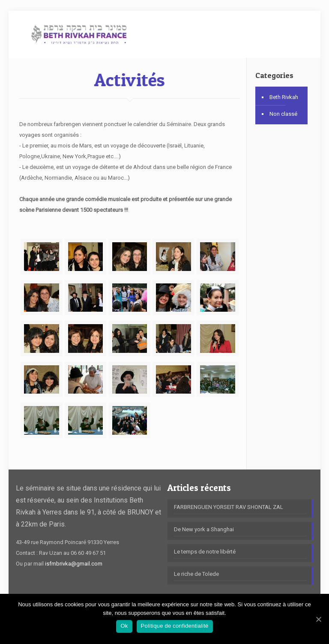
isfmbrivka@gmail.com (74, 564)
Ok (124, 626)
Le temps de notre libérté (205, 552)
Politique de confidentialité (175, 626)
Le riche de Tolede (196, 574)
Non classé (283, 114)
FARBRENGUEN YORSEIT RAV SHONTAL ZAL (229, 507)
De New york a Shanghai (204, 529)
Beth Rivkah (284, 97)
